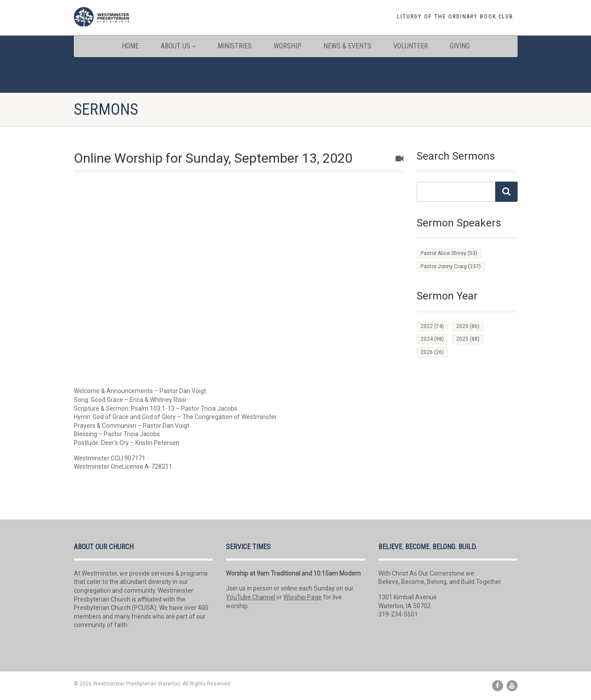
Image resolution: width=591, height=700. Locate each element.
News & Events (347, 46)
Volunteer (411, 46)
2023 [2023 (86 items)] (468, 326)
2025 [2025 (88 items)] (468, 339)
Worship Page (303, 597)
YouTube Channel (250, 597)
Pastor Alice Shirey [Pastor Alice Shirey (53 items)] (449, 253)
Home (130, 46)
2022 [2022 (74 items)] (432, 326)
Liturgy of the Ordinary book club (455, 17)
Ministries (235, 46)
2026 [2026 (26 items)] (432, 352)
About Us (178, 46)
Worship (288, 46)
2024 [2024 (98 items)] (432, 339)
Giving (460, 46)
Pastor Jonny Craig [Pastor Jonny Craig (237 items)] (451, 266)
